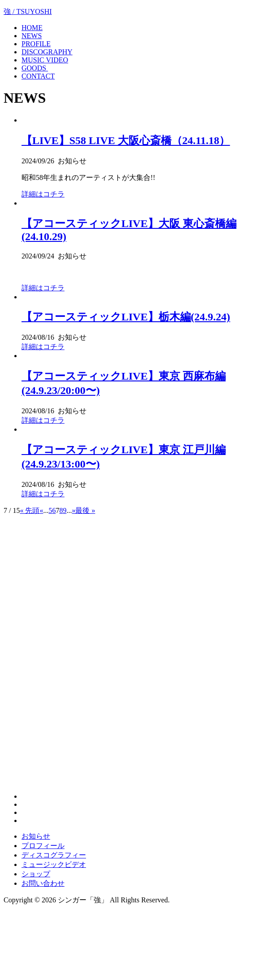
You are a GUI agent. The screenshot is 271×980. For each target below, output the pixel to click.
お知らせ (36, 836)
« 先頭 (30, 510)
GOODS (35, 68)
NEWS (32, 36)
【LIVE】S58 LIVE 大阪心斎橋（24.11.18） (126, 140)
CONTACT (38, 76)
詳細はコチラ (43, 194)
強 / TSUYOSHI (28, 11)
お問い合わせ (43, 883)
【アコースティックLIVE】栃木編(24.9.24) (126, 317)
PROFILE (36, 44)
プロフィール (43, 846)
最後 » (85, 510)
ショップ (36, 874)
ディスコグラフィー (54, 855)
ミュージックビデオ (54, 864)
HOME (32, 28)
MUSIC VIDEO (45, 60)
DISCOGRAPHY (47, 52)
